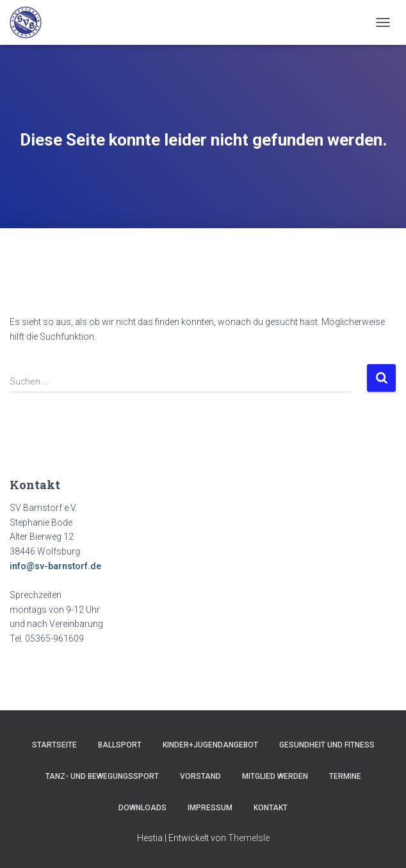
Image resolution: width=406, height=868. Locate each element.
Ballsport (120, 745)
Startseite (54, 745)
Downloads (142, 808)
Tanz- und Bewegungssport (102, 776)
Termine (345, 776)
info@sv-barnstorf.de (55, 566)
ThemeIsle (249, 838)
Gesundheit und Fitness (327, 745)
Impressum (210, 808)
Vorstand (200, 776)
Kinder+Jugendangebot (210, 745)
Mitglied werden (275, 776)
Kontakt (271, 808)
